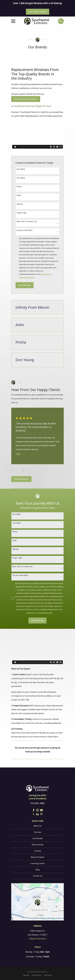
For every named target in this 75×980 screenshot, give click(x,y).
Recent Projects (37, 857)
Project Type (21, 213)
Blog (37, 870)
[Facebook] (34, 810)
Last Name (21, 178)
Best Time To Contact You (27, 221)
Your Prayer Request (38, 12)
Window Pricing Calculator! (26, 99)
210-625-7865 (37, 803)
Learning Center (38, 863)
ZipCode (20, 204)
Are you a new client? (25, 230)
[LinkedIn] (37, 814)
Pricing (38, 851)
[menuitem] (26, 975)
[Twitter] (34, 814)
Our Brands (38, 838)
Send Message (25, 285)
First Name (21, 169)
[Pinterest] (41, 814)
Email (19, 195)
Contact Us (38, 876)
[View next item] (22, 470)
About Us (38, 826)
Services (37, 832)
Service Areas (38, 845)
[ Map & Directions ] (37, 939)
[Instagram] (37, 810)
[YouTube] (41, 810)
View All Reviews (21, 479)
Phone (19, 187)
